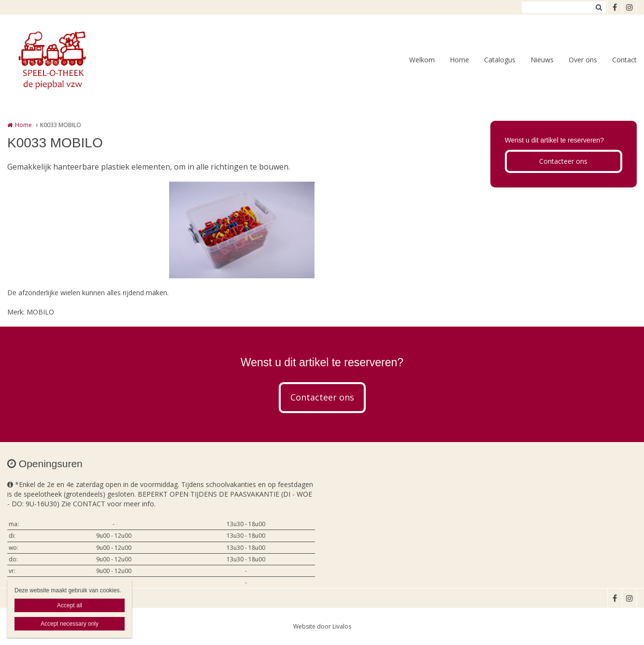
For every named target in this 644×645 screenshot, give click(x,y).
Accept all (70, 605)
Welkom (422, 60)
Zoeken (599, 7)
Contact (624, 60)
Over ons (583, 60)
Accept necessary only (70, 624)
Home (459, 60)
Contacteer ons (563, 161)
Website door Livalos (322, 626)
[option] (242, 230)
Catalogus (500, 60)
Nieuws (542, 60)
